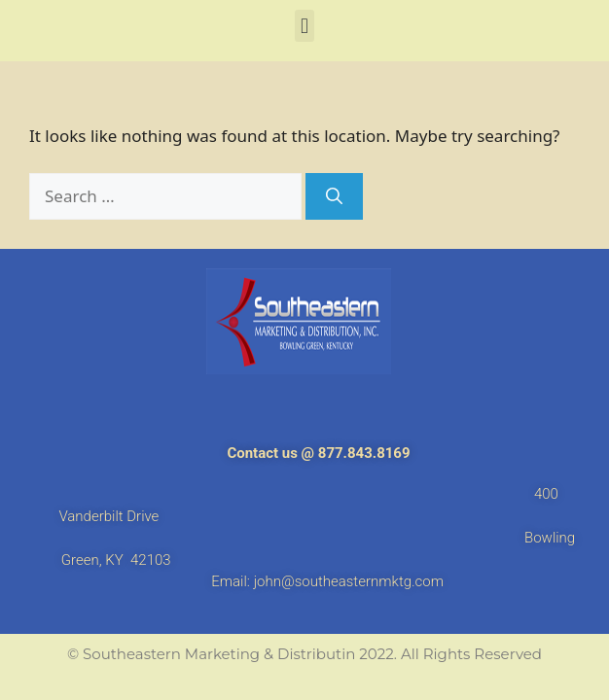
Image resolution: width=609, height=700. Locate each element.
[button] (304, 26)
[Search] (334, 196)
